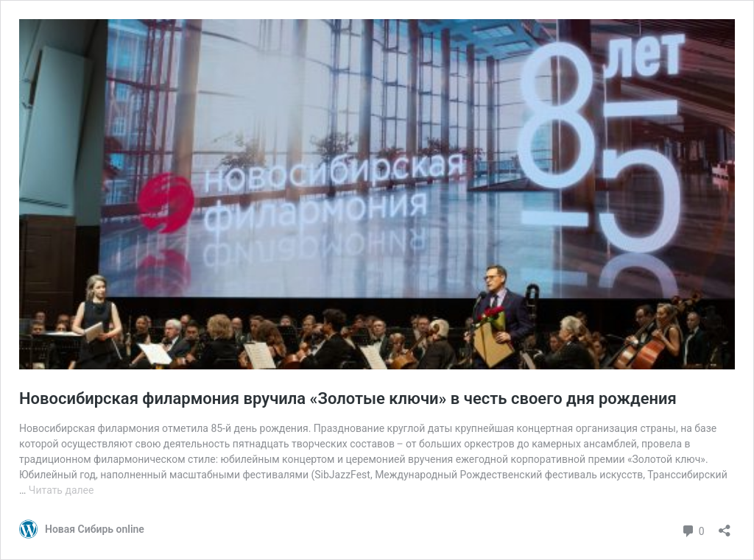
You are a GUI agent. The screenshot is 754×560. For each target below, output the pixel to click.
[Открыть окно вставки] (725, 526)
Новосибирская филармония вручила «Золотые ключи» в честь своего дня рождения (348, 398)
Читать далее (61, 490)
